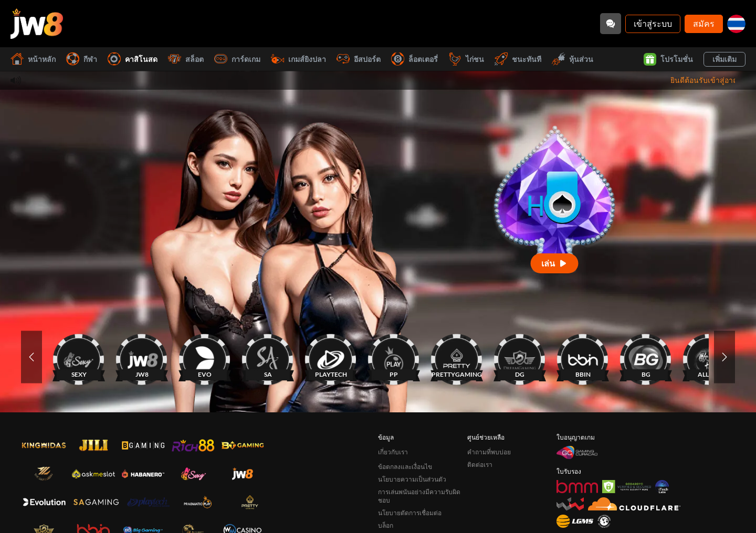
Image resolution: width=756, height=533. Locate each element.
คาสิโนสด (133, 59)
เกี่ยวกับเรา (393, 452)
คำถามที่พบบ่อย (489, 452)
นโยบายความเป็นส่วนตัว (412, 479)
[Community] (611, 24)
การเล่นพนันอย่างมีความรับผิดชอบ (419, 496)
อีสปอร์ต (359, 59)
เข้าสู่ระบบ (653, 23)
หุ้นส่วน (573, 59)
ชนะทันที (518, 59)
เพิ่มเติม (724, 59)
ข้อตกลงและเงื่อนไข (405, 467)
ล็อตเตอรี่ (414, 59)
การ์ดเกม (237, 59)
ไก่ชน (466, 59)
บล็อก (386, 525)
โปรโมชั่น (668, 59)
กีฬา (82, 59)
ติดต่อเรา (480, 465)
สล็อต (186, 59)
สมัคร (704, 23)
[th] (736, 24)
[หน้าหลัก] (37, 24)
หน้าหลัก (33, 59)
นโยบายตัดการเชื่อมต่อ (410, 513)
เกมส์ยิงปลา (298, 59)
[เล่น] (555, 263)
